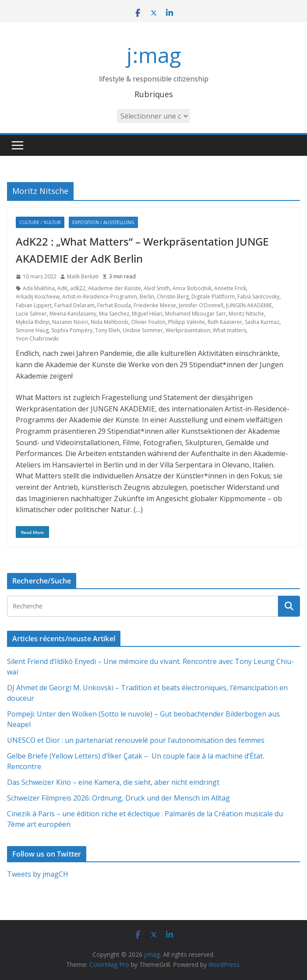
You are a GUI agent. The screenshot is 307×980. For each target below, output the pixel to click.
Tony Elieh (108, 330)
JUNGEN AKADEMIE (249, 305)
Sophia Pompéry (72, 330)
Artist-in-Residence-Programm (100, 297)
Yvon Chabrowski (37, 339)
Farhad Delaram (74, 305)
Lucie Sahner (31, 314)
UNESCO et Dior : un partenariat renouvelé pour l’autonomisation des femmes (136, 740)
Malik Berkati (83, 276)
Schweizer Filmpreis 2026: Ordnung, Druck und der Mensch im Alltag (118, 798)
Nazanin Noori (70, 322)
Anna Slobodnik (192, 288)
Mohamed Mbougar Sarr (196, 314)
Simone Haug (32, 330)
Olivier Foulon (148, 322)
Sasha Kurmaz (262, 322)
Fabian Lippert (34, 305)
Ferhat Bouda (114, 305)
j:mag (154, 55)
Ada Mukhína (39, 288)
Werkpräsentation (188, 330)
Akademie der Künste (115, 288)
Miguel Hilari (147, 314)
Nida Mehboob (109, 322)
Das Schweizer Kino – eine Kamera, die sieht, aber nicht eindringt (113, 782)
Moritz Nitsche (246, 314)
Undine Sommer (143, 330)
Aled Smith (157, 288)
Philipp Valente (187, 322)
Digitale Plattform (213, 297)
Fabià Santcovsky (258, 297)
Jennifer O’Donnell (201, 305)
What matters (229, 330)
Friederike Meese (155, 305)
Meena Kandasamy (73, 314)
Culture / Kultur (40, 222)
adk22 (78, 288)
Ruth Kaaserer (225, 322)
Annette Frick (230, 288)
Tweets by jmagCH (38, 874)
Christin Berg (173, 297)
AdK (62, 288)
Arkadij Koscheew (38, 297)
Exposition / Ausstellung (103, 222)
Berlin (147, 297)
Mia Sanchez (114, 314)
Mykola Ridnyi (33, 322)
